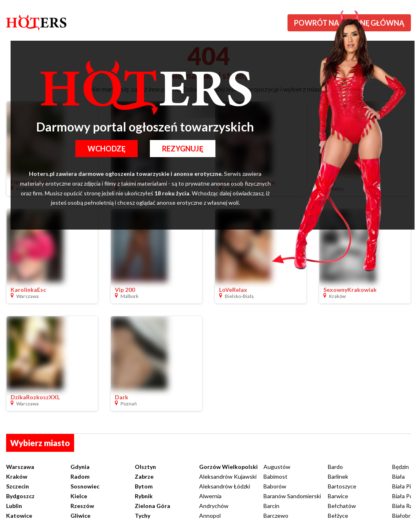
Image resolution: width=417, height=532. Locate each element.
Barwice (338, 496)
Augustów (277, 467)
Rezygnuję (183, 149)
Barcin (271, 506)
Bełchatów (342, 506)
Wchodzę (106, 149)
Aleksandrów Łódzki (225, 486)
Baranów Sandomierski (292, 496)
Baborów (275, 486)
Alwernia (210, 496)
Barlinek (338, 476)
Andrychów (214, 506)
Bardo (335, 467)
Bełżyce (338, 516)
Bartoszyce (342, 486)
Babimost (275, 476)
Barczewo (276, 516)
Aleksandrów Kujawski (228, 476)
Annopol (210, 516)
